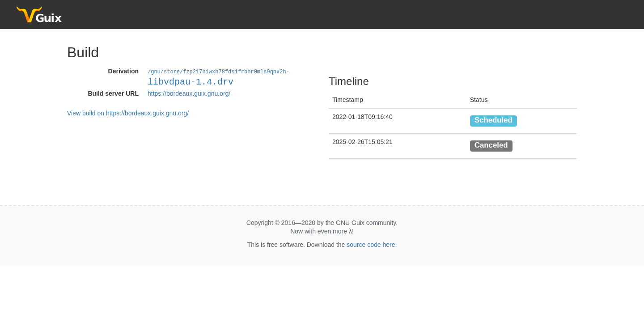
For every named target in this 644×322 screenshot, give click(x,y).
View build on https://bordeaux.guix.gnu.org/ (128, 113)
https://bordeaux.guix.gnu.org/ (189, 93)
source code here (371, 245)
